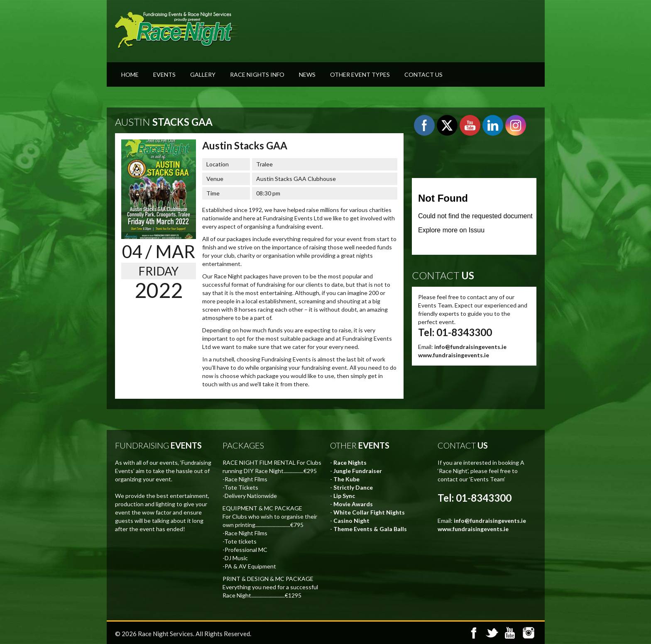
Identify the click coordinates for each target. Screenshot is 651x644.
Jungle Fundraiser (358, 471)
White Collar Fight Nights (369, 512)
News (307, 74)
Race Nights (350, 462)
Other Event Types (360, 74)
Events (164, 74)
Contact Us (423, 74)
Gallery (203, 74)
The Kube (346, 479)
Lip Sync (344, 496)
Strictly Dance (353, 487)
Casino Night (351, 521)
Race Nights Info (257, 74)
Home (130, 74)
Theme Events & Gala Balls (370, 529)
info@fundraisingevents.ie (470, 347)
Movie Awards (353, 504)
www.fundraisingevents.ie (454, 355)
